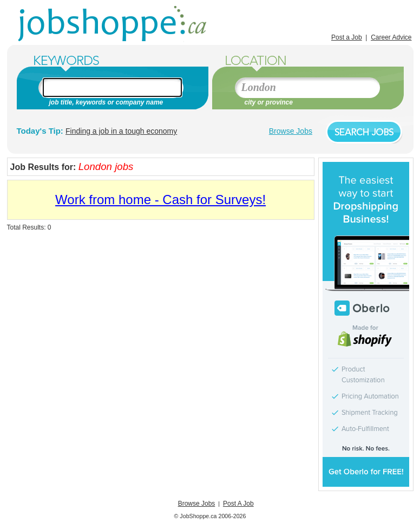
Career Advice (391, 37)
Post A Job (238, 504)
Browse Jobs (291, 131)
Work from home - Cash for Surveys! (160, 200)
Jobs (114, 24)
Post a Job (347, 37)
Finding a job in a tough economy (121, 131)
